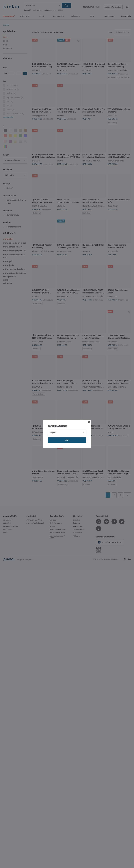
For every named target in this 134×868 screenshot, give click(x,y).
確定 (67, 440)
